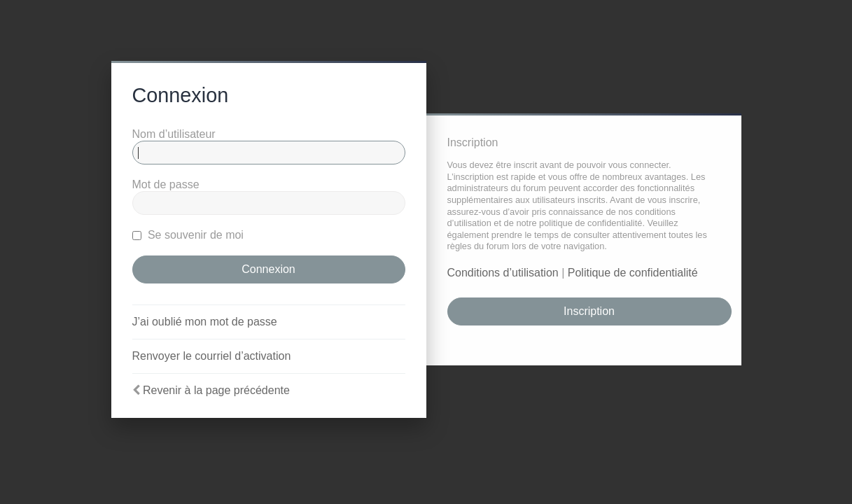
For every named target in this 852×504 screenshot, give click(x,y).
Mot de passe (166, 184)
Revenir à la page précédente (216, 390)
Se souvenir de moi (188, 235)
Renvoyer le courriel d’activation (212, 356)
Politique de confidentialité (633, 273)
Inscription (589, 311)
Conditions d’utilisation (503, 273)
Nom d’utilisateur (174, 134)
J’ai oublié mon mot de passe (205, 322)
